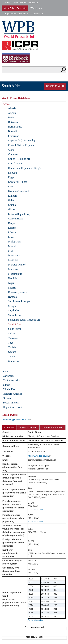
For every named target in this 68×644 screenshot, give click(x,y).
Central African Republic (21, 145)
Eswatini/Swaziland (19, 191)
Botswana (13, 122)
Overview (9, 428)
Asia (5, 371)
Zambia (12, 357)
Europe (7, 385)
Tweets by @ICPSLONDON (16, 420)
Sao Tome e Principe (19, 301)
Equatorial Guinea (18, 182)
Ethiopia (13, 196)
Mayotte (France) (17, 265)
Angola (12, 113)
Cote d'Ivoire (15, 163)
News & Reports (28, 428)
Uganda (12, 352)
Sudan (11, 334)
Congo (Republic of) (19, 159)
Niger (11, 283)
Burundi (12, 131)
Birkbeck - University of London (18, 58)
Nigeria (12, 288)
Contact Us (38, 14)
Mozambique (15, 274)
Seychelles (14, 310)
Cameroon (14, 136)
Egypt (11, 177)
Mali (11, 251)
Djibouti (13, 173)
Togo (11, 343)
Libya (11, 237)
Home (7, 3)
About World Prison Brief (26, 3)
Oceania (7, 398)
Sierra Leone (15, 315)
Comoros (13, 154)
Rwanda (12, 297)
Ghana (12, 209)
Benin (11, 117)
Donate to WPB (55, 86)
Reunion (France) (17, 292)
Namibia (13, 278)
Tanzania (13, 338)
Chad (11, 150)
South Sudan (15, 329)
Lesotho (12, 228)
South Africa (15, 324)
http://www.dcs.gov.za (39, 456)
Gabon (12, 200)
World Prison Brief (19, 30)
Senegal (12, 306)
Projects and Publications (16, 14)
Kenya (12, 223)
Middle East (9, 389)
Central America (11, 380)
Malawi (12, 246)
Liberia (12, 232)
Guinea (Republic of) (19, 214)
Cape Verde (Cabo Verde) (22, 140)
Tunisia (12, 347)
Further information (35, 620)
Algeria (12, 108)
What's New (36, 8)
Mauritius (13, 260)
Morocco (13, 269)
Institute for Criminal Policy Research (21, 45)
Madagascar (15, 242)
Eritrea (12, 187)
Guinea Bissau (16, 219)
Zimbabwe (14, 361)
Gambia (12, 205)
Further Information (53, 428)
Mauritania (14, 255)
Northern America (12, 394)
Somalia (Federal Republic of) (24, 320)
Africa (6, 104)
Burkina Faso (15, 127)
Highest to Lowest (13, 407)
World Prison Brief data (15, 8)
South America (11, 403)
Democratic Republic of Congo (25, 168)
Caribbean (8, 376)
